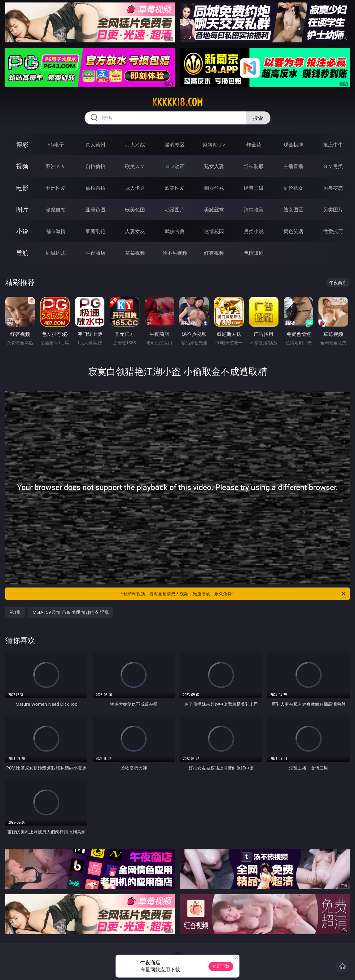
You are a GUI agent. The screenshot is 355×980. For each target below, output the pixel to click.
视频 (22, 166)
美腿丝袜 (214, 210)
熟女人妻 (214, 166)
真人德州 (95, 145)
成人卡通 (135, 188)
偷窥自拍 (56, 210)
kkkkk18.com (177, 102)
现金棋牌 (293, 145)
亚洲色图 (95, 210)
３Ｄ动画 (175, 166)
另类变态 (333, 188)
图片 (22, 209)
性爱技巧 (333, 231)
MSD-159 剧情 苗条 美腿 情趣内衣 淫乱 (70, 612)
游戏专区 (175, 145)
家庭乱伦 (95, 231)
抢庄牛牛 (333, 145)
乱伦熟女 (293, 188)
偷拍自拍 (95, 188)
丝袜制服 (254, 166)
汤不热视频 (175, 253)
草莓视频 (135, 253)
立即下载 (221, 966)
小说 (22, 231)
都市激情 (56, 231)
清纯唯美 (254, 210)
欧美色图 (135, 210)
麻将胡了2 (214, 145)
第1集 (15, 612)
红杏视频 (214, 253)
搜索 (258, 118)
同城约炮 (56, 253)
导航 (22, 253)
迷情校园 (214, 231)
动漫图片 (175, 210)
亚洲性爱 (56, 188)
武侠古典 (175, 231)
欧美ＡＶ (135, 166)
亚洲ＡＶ (56, 166)
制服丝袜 (214, 188)
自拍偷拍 (95, 166)
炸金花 (254, 145)
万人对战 (135, 145)
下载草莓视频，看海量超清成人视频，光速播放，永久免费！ (233, 594)
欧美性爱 (175, 188)
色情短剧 (254, 253)
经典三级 (254, 188)
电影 (22, 188)
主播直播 (293, 166)
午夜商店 (95, 253)
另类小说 (254, 231)
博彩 (22, 144)
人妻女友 (135, 231)
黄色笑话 (293, 231)
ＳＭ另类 (333, 166)
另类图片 (333, 210)
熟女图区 (293, 210)
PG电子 (56, 145)
